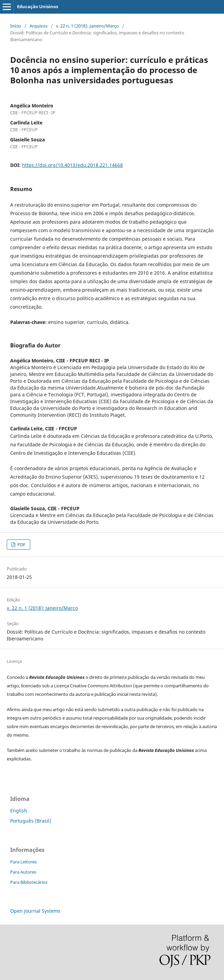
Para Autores (23, 872)
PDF (21, 545)
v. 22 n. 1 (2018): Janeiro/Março (87, 26)
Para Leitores (23, 862)
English (19, 811)
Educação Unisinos (38, 6)
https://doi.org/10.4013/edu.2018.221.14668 (72, 165)
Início (16, 26)
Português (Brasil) (31, 821)
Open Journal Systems (35, 911)
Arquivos (39, 26)
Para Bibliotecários (29, 882)
